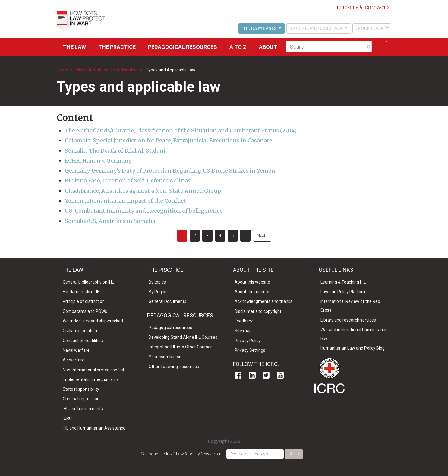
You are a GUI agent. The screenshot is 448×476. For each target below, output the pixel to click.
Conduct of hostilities (83, 341)
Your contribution (165, 357)
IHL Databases (260, 28)
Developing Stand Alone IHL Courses (183, 337)
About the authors (252, 292)
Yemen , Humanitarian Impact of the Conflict (125, 201)
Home (62, 70)
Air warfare (74, 360)
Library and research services (348, 320)
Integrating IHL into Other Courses (181, 347)
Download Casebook (317, 28)
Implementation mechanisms (91, 379)
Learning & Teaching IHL (343, 282)
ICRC (67, 418)
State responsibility (81, 389)
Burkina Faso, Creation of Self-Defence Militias (128, 181)
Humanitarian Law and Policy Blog (353, 348)
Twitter (266, 375)
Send (294, 454)
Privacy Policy (248, 341)
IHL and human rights (83, 409)
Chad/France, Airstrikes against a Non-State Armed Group (143, 191)
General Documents (167, 301)
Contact (375, 8)
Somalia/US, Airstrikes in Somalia (110, 221)
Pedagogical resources (183, 47)
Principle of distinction (84, 301)
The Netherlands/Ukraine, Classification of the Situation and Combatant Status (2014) (181, 130)
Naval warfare (76, 350)
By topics (157, 282)
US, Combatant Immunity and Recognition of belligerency (144, 211)
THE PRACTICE (117, 47)
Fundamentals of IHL (82, 292)
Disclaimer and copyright (258, 311)
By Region (158, 292)
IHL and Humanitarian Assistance (94, 428)
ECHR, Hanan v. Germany (98, 161)
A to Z (238, 47)
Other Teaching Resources (174, 367)
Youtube (280, 375)
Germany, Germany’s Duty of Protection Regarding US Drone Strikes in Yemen (170, 171)
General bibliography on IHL (88, 282)
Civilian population (80, 331)
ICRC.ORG (347, 8)
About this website (252, 282)
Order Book (369, 28)
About (268, 47)
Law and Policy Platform (344, 292)
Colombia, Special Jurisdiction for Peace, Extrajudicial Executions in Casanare (169, 140)
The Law (74, 47)
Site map (243, 331)
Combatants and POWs (85, 311)
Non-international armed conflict (107, 70)
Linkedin (252, 375)
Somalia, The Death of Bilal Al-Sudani (115, 151)
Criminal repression (81, 399)
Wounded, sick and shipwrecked (93, 321)
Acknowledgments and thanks (263, 301)
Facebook (238, 375)
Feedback (244, 321)
